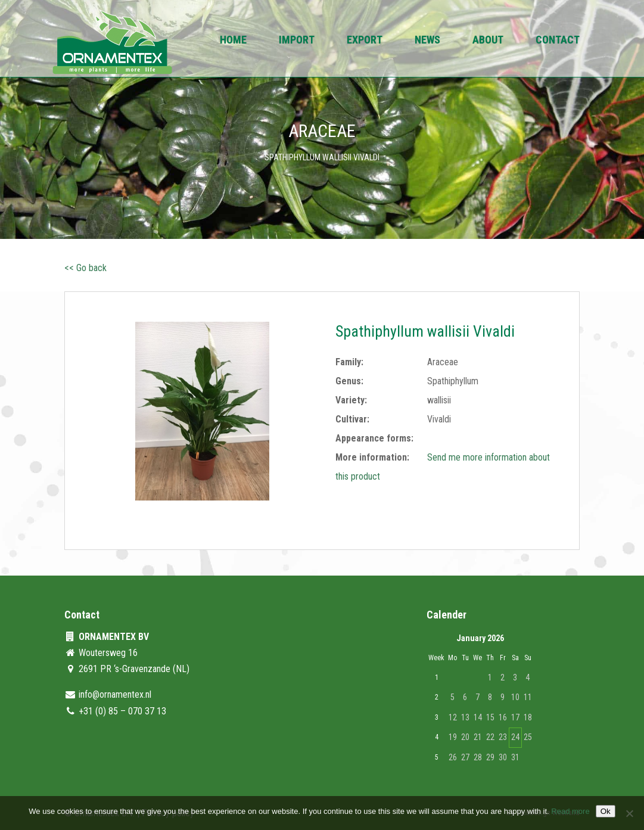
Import (297, 41)
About (488, 41)
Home (233, 41)
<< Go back (85, 268)
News (427, 41)
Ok (606, 811)
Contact (558, 41)
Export (365, 41)
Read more (570, 811)
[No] (629, 813)
